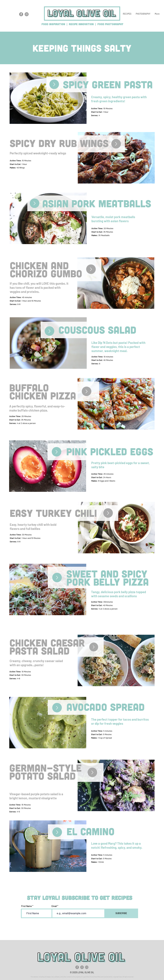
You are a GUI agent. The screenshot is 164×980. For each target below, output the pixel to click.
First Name (27, 906)
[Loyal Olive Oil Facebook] (21, 14)
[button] (127, 14)
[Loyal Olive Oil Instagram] (27, 14)
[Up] (54, 84)
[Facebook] (77, 967)
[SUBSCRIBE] (121, 913)
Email (54, 906)
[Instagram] (82, 967)
